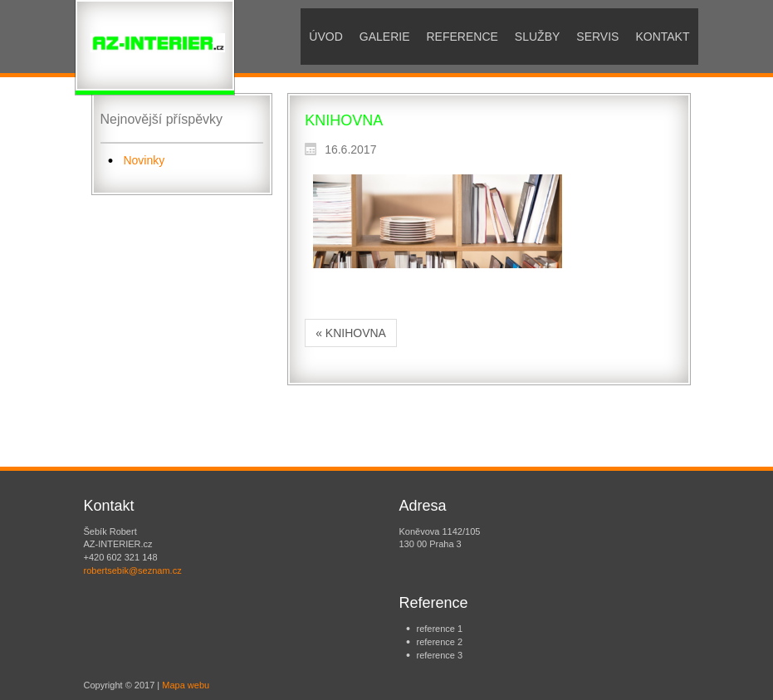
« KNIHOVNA (351, 333)
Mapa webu (186, 685)
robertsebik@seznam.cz (133, 570)
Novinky (144, 160)
